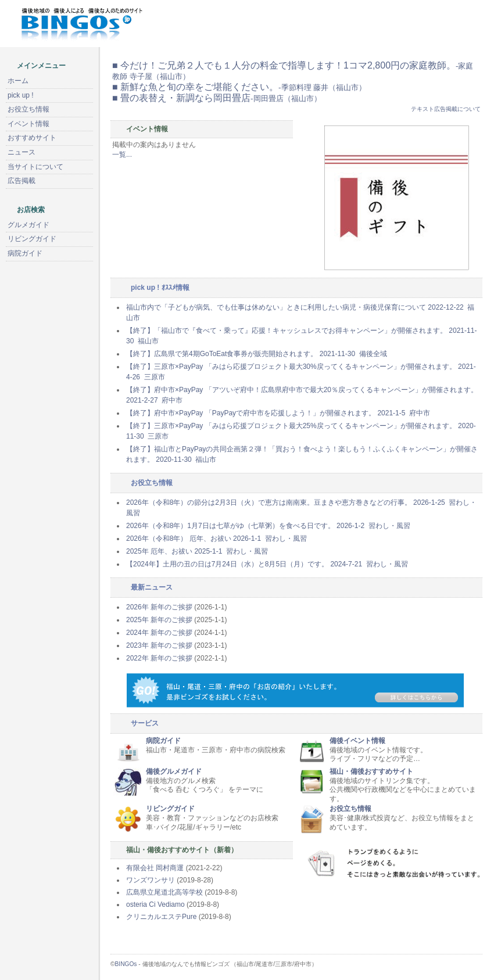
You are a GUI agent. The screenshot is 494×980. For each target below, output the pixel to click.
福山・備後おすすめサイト (371, 771)
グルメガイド (28, 225)
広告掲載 (22, 181)
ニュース (22, 152)
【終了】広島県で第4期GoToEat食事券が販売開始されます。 (257, 354)
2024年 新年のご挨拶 (159, 633)
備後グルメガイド (174, 771)
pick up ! (21, 95)
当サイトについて (35, 167)
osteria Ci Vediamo (155, 904)
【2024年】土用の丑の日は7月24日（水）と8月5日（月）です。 (267, 564)
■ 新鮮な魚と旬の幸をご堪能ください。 (239, 87)
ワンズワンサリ (151, 880)
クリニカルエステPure (161, 917)
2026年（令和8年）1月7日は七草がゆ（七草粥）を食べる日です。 (268, 526)
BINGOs (126, 964)
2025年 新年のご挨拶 (159, 620)
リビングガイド (170, 809)
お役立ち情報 (350, 809)
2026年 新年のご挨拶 (159, 607)
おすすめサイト (32, 138)
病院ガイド (163, 741)
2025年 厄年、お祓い (197, 551)
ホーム (18, 81)
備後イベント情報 (357, 741)
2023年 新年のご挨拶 (159, 645)
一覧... (122, 155)
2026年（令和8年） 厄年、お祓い (216, 539)
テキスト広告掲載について (446, 109)
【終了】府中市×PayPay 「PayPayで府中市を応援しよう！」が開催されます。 (278, 413)
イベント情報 (28, 124)
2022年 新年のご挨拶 (159, 658)
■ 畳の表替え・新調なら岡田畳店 (217, 98)
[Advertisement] (61, 461)
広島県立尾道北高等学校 (164, 892)
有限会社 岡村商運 (155, 868)
